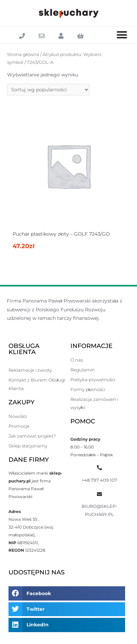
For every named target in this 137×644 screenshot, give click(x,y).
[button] (122, 35)
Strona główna (23, 54)
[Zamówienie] (48, 90)
